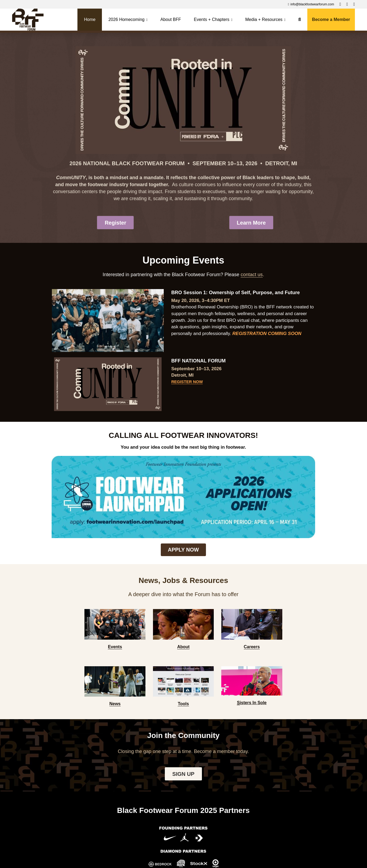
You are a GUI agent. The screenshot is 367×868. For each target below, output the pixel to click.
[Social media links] (340, 4)
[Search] (300, 20)
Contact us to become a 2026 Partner (183, 810)
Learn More (251, 223)
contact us (252, 276)
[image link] (28, 19)
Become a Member (331, 19)
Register (115, 223)
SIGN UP (183, 660)
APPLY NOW (183, 505)
